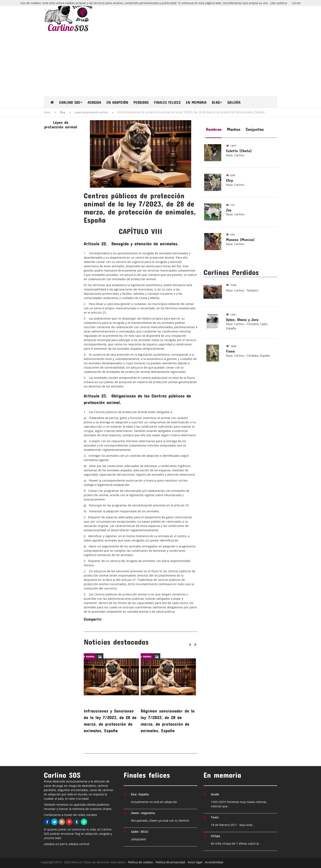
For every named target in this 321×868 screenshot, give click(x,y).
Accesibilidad (214, 862)
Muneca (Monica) (240, 240)
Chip (229, 180)
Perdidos (141, 102)
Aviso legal (195, 862)
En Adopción (117, 102)
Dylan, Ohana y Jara (242, 320)
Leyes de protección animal (91, 112)
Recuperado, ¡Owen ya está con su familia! (160, 821)
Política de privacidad (170, 862)
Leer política (279, 3)
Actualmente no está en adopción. (154, 802)
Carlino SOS (71, 102)
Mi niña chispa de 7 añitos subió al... (236, 843)
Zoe (229, 210)
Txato (215, 817)
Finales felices (167, 102)
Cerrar (296, 3)
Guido (215, 794)
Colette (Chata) (239, 151)
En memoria (196, 102)
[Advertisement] (160, 65)
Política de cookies (140, 862)
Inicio (47, 112)
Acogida (94, 102)
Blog (217, 102)
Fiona (230, 351)
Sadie (140, 832)
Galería (234, 102)
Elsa (140, 794)
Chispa (215, 836)
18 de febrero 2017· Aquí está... (233, 825)
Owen (143, 813)
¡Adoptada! (138, 839)
